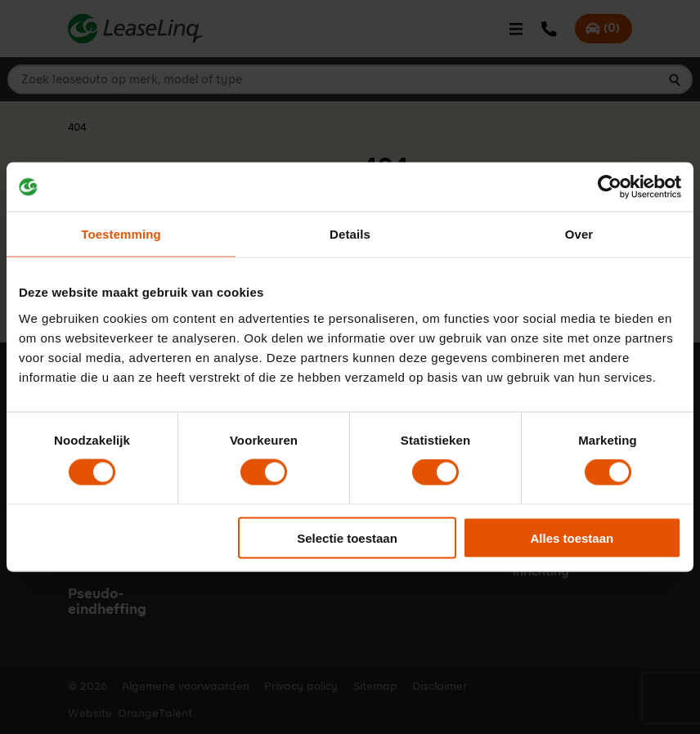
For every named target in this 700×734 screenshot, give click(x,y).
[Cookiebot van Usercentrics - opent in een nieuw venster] (610, 187)
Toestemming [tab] (121, 234)
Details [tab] (350, 234)
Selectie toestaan (347, 537)
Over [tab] (579, 234)
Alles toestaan (572, 537)
